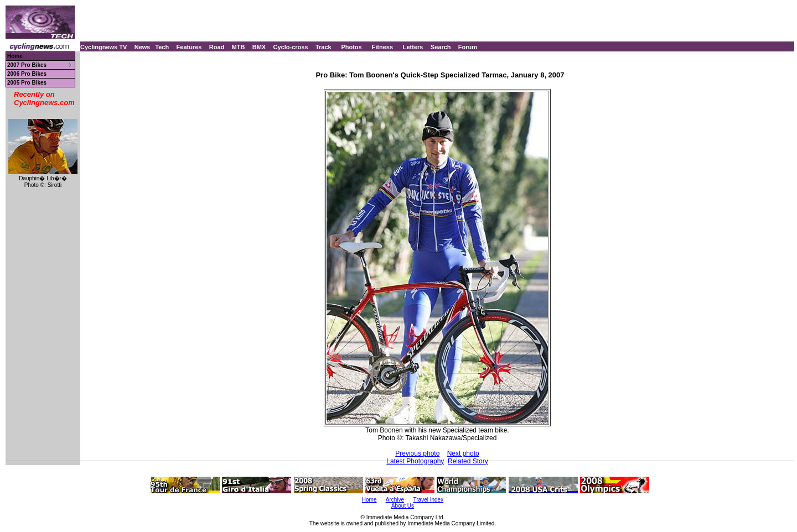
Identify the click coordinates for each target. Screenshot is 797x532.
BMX (259, 47)
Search (441, 47)
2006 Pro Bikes (27, 74)
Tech (162, 47)
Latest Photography (415, 461)
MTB (239, 47)
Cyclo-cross (291, 47)
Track (324, 47)
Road (217, 47)
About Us (403, 506)
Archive (395, 500)
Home (15, 56)
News (143, 47)
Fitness (382, 47)
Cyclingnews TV (103, 47)
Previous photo (417, 453)
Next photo (463, 453)
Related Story (468, 461)
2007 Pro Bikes (27, 65)
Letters (413, 47)
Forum (468, 47)
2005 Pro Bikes (27, 83)
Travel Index (429, 500)
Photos (351, 47)
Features (189, 47)
